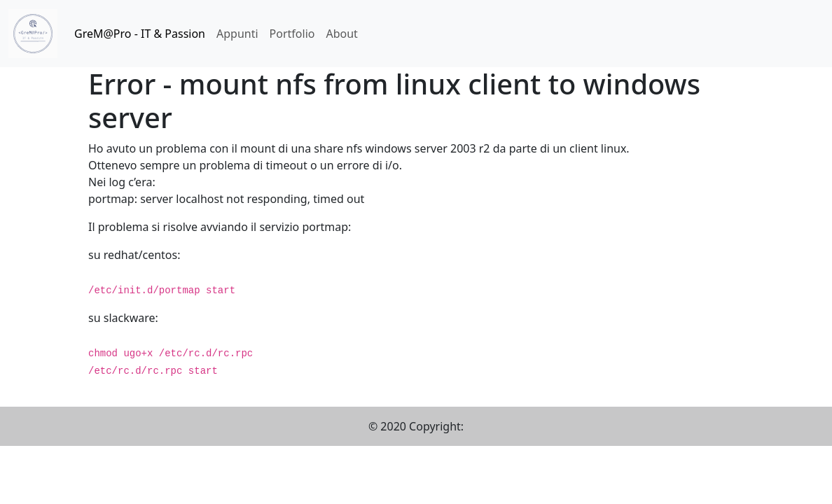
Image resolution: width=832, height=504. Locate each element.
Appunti (237, 34)
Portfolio (292, 34)
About (341, 34)
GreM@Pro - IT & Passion (140, 34)
